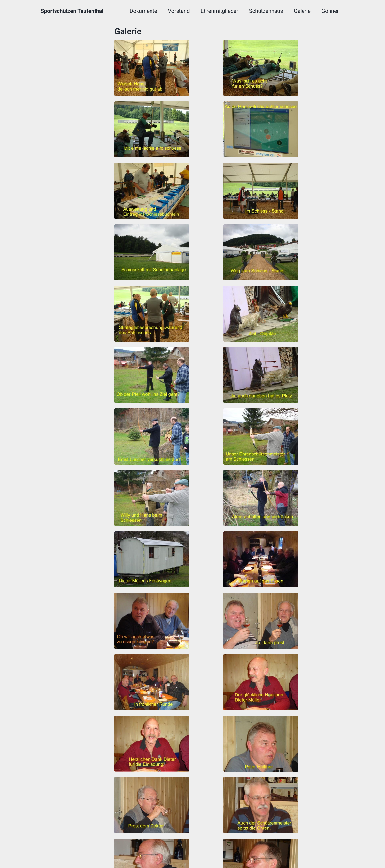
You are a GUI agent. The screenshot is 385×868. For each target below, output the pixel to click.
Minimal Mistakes (146, 855)
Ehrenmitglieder (220, 11)
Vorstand (179, 11)
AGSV (119, 845)
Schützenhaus (266, 11)
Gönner (330, 11)
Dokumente (143, 11)
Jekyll (123, 855)
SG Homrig (228, 845)
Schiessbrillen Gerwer (275, 845)
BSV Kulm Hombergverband (73, 845)
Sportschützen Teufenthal (72, 11)
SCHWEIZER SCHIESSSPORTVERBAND (171, 845)
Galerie (302, 11)
